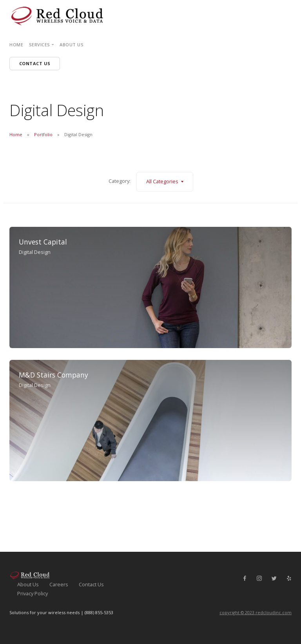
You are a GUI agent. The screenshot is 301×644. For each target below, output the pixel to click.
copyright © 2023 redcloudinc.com (256, 612)
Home (16, 45)
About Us (72, 45)
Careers (59, 584)
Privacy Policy (33, 593)
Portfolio (43, 134)
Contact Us (91, 584)
